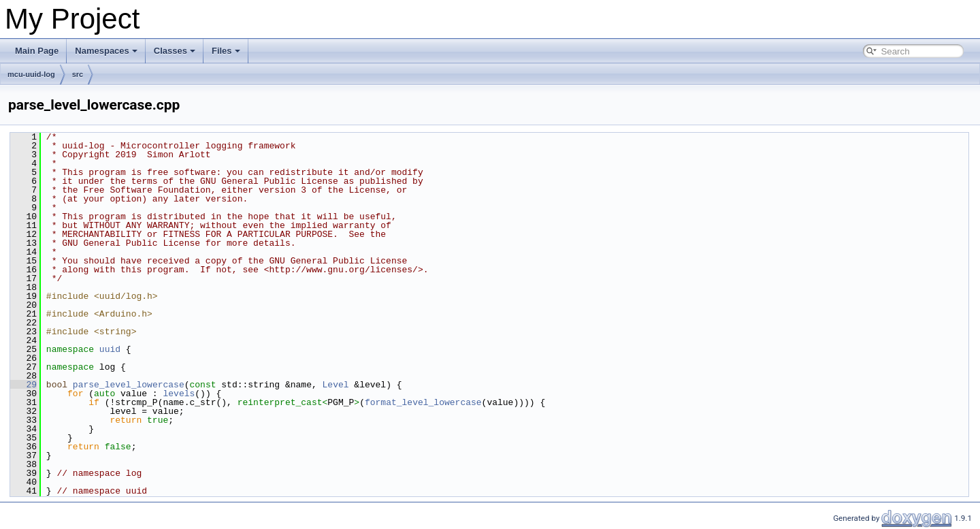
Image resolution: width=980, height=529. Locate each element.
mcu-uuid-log (31, 74)
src (78, 74)
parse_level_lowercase (129, 385)
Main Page (37, 51)
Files (226, 51)
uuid (110, 349)
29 (23, 385)
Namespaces (106, 51)
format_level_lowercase (423, 402)
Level (336, 385)
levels (179, 394)
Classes (175, 51)
